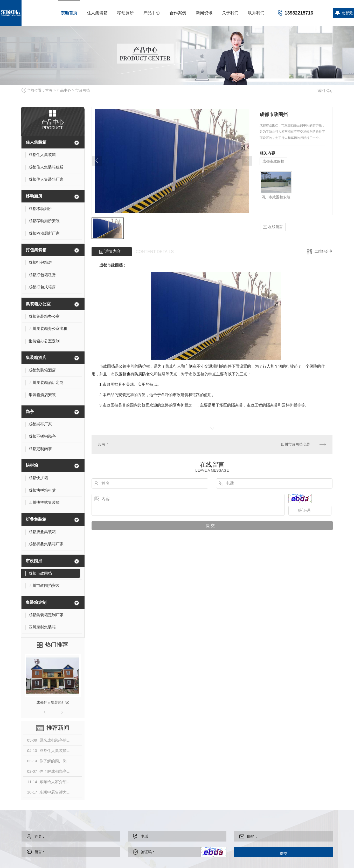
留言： (72, 852)
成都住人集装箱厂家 (53, 702)
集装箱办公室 (38, 304)
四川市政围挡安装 (276, 197)
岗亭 (30, 412)
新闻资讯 (204, 13)
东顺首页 (69, 13)
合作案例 (178, 13)
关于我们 (230, 13)
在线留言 (273, 227)
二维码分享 (324, 251)
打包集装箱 (36, 250)
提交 (283, 853)
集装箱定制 (36, 602)
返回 (324, 90)
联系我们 (256, 13)
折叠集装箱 (36, 519)
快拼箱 (32, 465)
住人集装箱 (97, 13)
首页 (49, 90)
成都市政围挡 (273, 161)
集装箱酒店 (36, 358)
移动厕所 (126, 13)
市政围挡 (82, 90)
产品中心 (152, 13)
